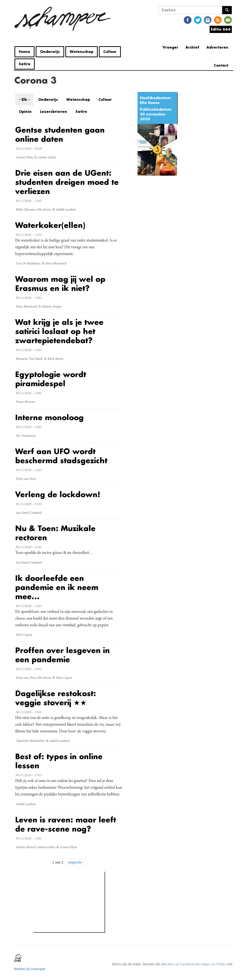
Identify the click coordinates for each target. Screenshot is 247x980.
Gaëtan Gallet (47, 158)
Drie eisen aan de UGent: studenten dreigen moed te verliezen (67, 182)
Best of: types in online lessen (59, 761)
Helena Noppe (51, 307)
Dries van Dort (26, 479)
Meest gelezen (50, 886)
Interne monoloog (49, 417)
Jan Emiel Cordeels (29, 513)
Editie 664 (221, 29)
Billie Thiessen (26, 210)
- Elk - (24, 99)
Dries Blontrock (56, 264)
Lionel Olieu (24, 158)
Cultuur (110, 52)
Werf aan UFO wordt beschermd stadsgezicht (61, 456)
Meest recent (76, 886)
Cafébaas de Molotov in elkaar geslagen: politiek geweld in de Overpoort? (66, 911)
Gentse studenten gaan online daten (60, 134)
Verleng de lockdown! (58, 494)
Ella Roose (150, 103)
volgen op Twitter (213, 964)
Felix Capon (24, 635)
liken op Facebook (181, 964)
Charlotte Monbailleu (30, 741)
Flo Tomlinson (26, 436)
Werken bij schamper (30, 969)
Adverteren (217, 47)
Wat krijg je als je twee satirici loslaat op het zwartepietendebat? (59, 331)
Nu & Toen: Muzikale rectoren (55, 533)
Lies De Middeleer (28, 264)
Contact (221, 65)
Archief (192, 47)
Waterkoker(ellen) (50, 225)
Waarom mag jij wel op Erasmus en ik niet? (60, 284)
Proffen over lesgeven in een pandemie (62, 655)
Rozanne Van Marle (29, 359)
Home (24, 52)
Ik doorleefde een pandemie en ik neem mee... (57, 587)
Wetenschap (82, 52)
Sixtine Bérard (25, 847)
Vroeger (170, 47)
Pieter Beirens (25, 402)
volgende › (76, 862)
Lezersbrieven (54, 112)
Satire (25, 64)
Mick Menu (55, 359)
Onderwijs (50, 52)
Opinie (25, 112)
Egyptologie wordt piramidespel (51, 379)
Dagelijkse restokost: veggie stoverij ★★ (56, 698)
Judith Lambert (66, 210)
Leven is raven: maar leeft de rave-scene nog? (66, 824)
